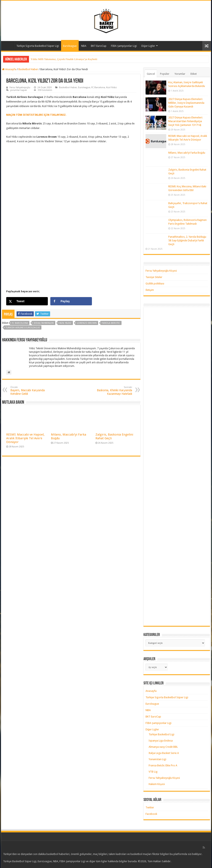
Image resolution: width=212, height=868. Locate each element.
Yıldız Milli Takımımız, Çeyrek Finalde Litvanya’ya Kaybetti (64, 59)
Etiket (194, 74)
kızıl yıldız (65, 323)
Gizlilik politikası (155, 284)
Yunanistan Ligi (157, 759)
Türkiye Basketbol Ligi (161, 734)
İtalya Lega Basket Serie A (164, 753)
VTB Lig (153, 772)
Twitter (150, 807)
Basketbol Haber (28, 69)
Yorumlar (180, 74)
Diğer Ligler (148, 46)
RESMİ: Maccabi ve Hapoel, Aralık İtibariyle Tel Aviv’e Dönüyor (25, 438)
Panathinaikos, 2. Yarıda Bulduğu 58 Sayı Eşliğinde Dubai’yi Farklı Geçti (187, 240)
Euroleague (70, 46)
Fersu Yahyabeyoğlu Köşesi (161, 271)
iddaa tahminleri (44, 323)
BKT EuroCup (99, 46)
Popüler (165, 74)
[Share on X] (27, 301)
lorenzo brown (87, 323)
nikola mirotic (111, 323)
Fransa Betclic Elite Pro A (163, 765)
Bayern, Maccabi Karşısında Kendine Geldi (32, 391)
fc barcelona (20, 323)
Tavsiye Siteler (154, 277)
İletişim (150, 290)
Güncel (151, 74)
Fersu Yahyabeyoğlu (20, 87)
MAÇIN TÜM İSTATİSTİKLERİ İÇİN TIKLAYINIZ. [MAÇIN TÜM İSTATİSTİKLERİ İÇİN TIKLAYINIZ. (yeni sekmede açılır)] (36, 115)
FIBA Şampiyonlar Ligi (124, 46)
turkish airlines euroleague (23, 328)
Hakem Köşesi (157, 784)
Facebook (151, 814)
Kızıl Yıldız (111, 87)
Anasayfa (8, 45)
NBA (84, 46)
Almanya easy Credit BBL (163, 747)
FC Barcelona (98, 87)
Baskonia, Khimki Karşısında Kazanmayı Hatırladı (111, 391)
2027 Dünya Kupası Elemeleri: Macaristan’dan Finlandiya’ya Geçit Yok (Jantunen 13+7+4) (185, 121)
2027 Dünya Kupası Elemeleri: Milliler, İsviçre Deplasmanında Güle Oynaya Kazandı (186, 103)
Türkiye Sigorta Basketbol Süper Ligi (38, 46)
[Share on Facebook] (71, 301)
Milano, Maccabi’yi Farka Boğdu (187, 153)
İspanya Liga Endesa (161, 741)
